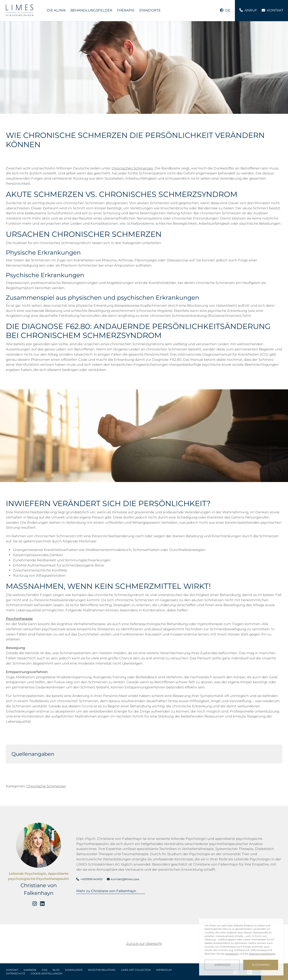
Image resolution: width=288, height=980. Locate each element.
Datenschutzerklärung (262, 954)
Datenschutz (16, 974)
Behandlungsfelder (91, 10)
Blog (56, 970)
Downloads (74, 970)
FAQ (45, 970)
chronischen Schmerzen (132, 168)
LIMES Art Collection (136, 970)
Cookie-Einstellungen (46, 974)
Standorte (150, 10)
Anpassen (222, 965)
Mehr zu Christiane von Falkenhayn (106, 891)
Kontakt (12, 970)
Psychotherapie (19, 619)
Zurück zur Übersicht (144, 944)
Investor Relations (102, 970)
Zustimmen (261, 965)
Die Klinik (56, 10)
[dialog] (241, 947)
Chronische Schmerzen (46, 786)
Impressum (164, 970)
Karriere (30, 970)
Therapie (126, 10)
